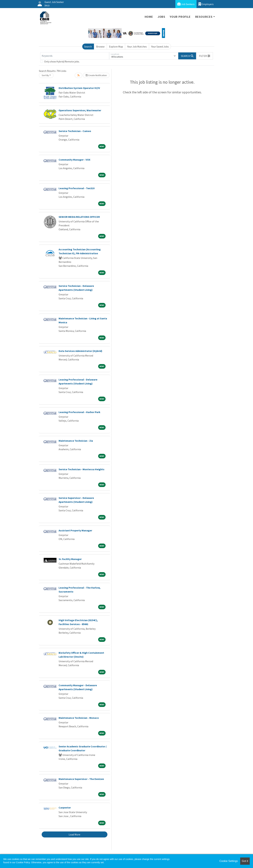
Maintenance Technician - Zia (76, 441)
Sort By (45, 75)
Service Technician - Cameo (75, 131)
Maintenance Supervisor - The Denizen (81, 779)
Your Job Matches (137, 47)
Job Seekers (186, 4)
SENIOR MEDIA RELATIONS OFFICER (79, 217)
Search (88, 47)
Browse (100, 47)
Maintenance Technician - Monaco (79, 718)
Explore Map (116, 47)
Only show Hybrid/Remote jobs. (62, 61)
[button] (205, 56)
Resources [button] (204, 17)
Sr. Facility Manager (70, 559)
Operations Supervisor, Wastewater (80, 110)
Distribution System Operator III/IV (79, 88)
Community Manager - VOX (74, 160)
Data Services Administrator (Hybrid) (80, 351)
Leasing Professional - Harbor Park (79, 412)
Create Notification (96, 75)
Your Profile (180, 17)
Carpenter (65, 808)
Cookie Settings (229, 861)
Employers (206, 4)
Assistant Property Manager (75, 530)
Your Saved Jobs (160, 47)
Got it (245, 861)
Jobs (161, 17)
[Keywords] (75, 56)
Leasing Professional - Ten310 (77, 188)
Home (149, 17)
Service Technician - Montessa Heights (82, 469)
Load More (74, 834)
